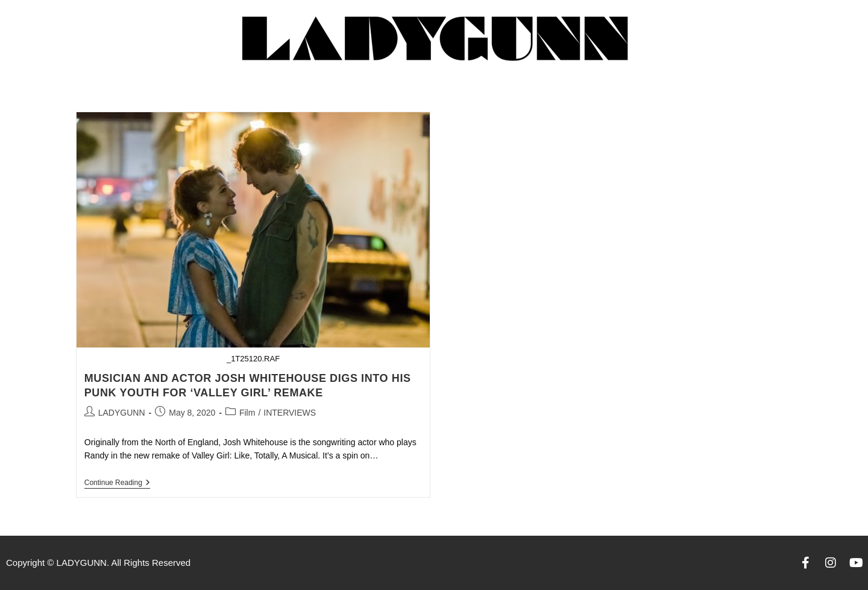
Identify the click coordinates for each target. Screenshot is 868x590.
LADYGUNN (122, 413)
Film (247, 413)
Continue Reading (117, 483)
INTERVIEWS (290, 413)
